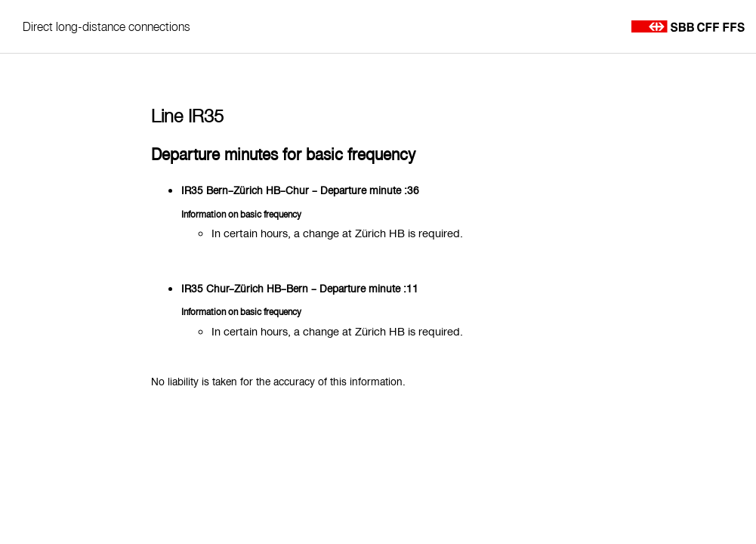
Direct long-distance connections (106, 26)
